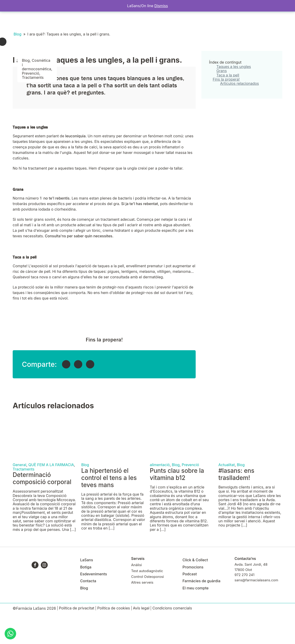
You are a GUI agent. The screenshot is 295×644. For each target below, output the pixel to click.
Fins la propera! (226, 109)
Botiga (49, 21)
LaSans (20, 21)
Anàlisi (136, 595)
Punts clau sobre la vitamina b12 (177, 504)
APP (250, 21)
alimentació (160, 495)
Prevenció (31, 103)
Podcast (190, 604)
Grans (222, 101)
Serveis (35, 21)
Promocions (193, 597)
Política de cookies (114, 638)
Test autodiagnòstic (147, 601)
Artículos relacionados (239, 113)
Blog (190, 21)
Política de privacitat (77, 638)
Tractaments (33, 107)
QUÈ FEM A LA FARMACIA (51, 495)
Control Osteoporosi (147, 607)
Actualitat (227, 495)
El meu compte (208, 21)
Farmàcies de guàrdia (201, 611)
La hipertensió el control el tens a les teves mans (109, 508)
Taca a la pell (228, 105)
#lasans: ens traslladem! (236, 504)
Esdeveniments (68, 21)
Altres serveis (142, 612)
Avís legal (141, 638)
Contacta (114, 21)
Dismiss (161, 6)
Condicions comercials (172, 638)
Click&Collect (93, 21)
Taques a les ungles (234, 97)
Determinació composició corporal (42, 508)
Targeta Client (233, 21)
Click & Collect (195, 590)
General (19, 495)
